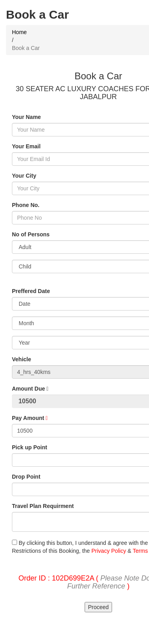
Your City (24, 176)
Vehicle (21, 359)
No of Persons (31, 234)
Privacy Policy (109, 551)
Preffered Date (31, 291)
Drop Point (26, 477)
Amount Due (30, 389)
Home (19, 32)
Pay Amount (30, 418)
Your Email (26, 146)
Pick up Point (30, 447)
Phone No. (26, 205)
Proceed (98, 607)
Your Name (26, 117)
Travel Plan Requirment (43, 506)
